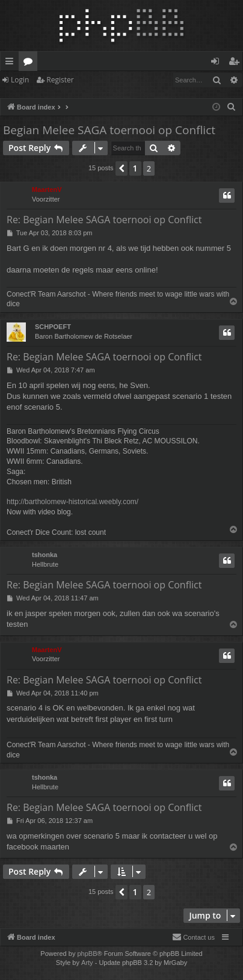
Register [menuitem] (236, 63)
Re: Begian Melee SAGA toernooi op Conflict (104, 220)
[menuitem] (232, 107)
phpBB (87, 954)
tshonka (45, 555)
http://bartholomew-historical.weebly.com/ (72, 502)
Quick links (12, 63)
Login (20, 80)
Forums (30, 63)
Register (60, 80)
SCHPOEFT (53, 327)
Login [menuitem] (217, 63)
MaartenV (47, 190)
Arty (87, 963)
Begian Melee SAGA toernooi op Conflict (109, 130)
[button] (121, 168)
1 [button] (135, 168)
